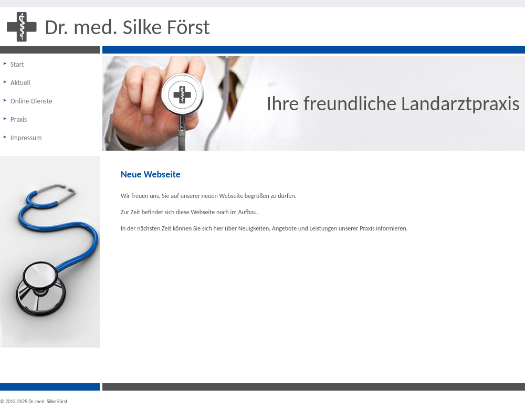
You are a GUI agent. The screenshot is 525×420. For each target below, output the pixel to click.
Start (17, 64)
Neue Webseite (151, 174)
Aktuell (20, 83)
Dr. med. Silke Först (127, 27)
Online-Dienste (31, 101)
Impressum (26, 138)
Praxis (19, 119)
